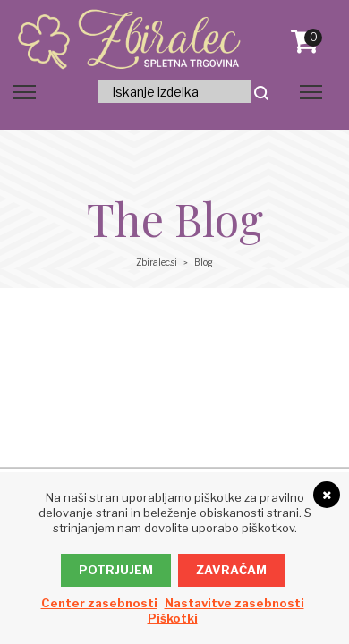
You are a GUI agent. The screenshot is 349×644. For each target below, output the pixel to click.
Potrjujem (116, 570)
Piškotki (173, 618)
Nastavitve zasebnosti (234, 603)
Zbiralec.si (157, 262)
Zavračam (231, 570)
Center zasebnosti (99, 603)
